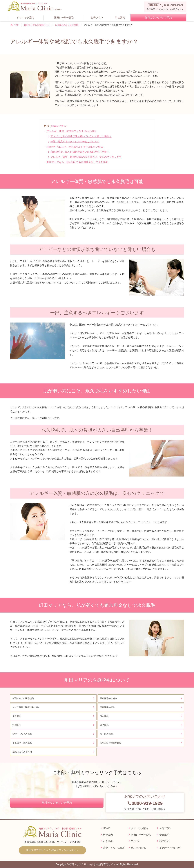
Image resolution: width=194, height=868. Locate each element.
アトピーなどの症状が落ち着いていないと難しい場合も (81, 136)
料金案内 (120, 18)
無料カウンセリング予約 (158, 18)
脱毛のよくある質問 (22, 752)
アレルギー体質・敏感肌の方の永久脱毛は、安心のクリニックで (86, 157)
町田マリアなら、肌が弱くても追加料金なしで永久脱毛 (77, 162)
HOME (107, 828)
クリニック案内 (26, 18)
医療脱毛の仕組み (109, 698)
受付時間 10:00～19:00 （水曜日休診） (165, 7)
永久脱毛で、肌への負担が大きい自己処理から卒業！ (80, 152)
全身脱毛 (17, 716)
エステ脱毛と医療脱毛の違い (26, 707)
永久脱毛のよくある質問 (67, 25)
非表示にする (59, 126)
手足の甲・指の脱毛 (23, 743)
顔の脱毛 (104, 725)
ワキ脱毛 (104, 716)
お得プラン (97, 18)
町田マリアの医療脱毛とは (37, 25)
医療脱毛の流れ (107, 707)
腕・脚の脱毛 (106, 734)
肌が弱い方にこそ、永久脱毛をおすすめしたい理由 (75, 147)
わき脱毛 (108, 841)
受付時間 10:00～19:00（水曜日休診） (145, 802)
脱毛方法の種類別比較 (111, 743)
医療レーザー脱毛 (64, 18)
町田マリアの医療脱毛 (23, 698)
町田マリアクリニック (52, 850)
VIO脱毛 (16, 725)
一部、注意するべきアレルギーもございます (75, 142)
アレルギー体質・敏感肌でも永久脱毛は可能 (71, 131)
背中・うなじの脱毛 (22, 734)
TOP (16, 25)
